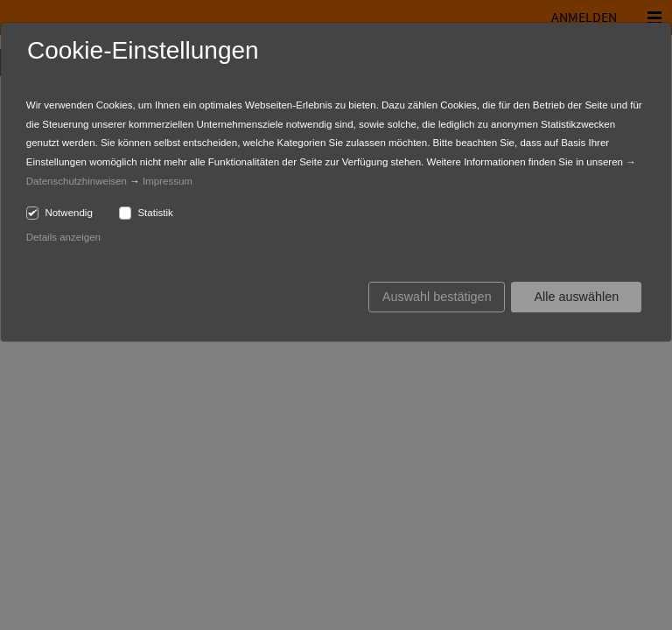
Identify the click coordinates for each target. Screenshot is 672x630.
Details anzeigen (63, 237)
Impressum (168, 181)
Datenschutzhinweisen (77, 181)
